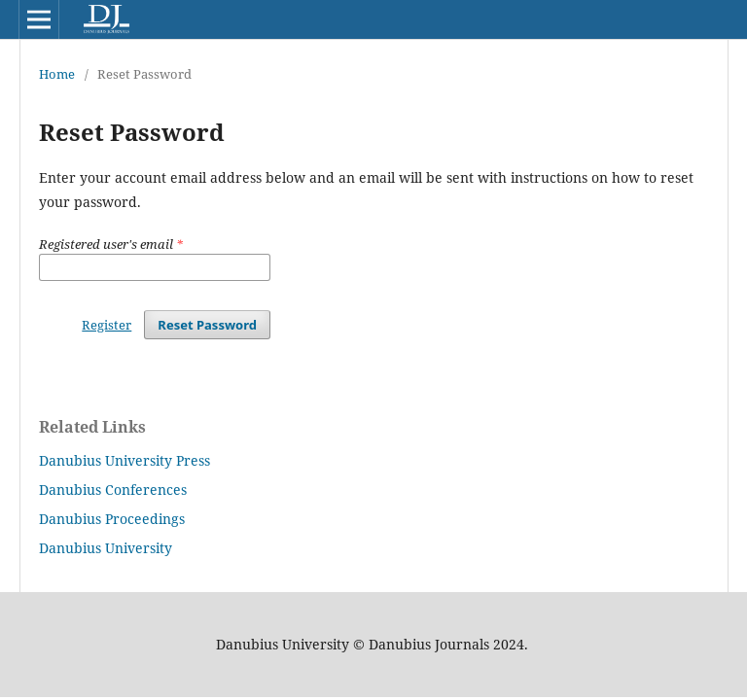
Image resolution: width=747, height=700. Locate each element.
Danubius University (106, 548)
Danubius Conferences (113, 490)
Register (107, 325)
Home (57, 74)
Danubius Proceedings (112, 519)
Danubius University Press (124, 460)
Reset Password (207, 325)
